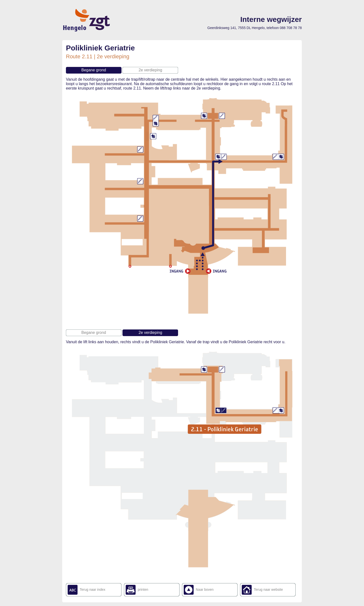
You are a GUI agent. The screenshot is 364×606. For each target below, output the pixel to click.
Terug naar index (92, 590)
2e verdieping (150, 70)
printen (143, 590)
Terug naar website (268, 590)
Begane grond (94, 70)
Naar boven (205, 590)
